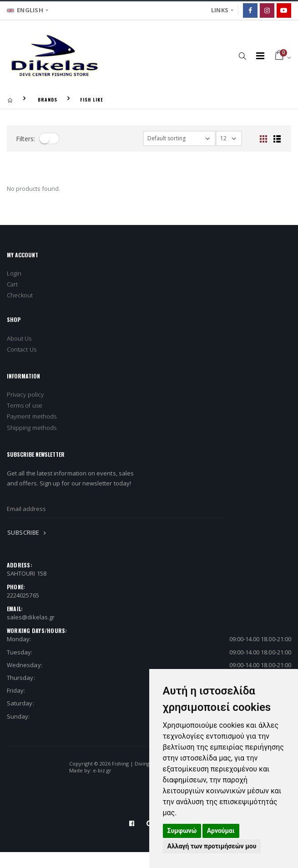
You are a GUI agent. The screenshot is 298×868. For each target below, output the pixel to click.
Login (14, 273)
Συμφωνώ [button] (182, 831)
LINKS (220, 10)
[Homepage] (10, 100)
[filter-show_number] (229, 138)
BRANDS (48, 100)
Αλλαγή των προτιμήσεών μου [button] (212, 846)
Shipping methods (32, 428)
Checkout (20, 295)
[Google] (284, 10)
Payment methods (32, 416)
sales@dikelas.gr (31, 617)
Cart (12, 284)
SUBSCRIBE (28, 532)
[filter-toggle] (49, 138)
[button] (243, 56)
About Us (19, 338)
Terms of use (25, 405)
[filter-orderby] (179, 138)
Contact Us (22, 349)
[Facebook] (250, 10)
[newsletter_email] (116, 509)
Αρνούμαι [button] (221, 831)
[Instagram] (267, 10)
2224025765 (23, 595)
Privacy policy (25, 394)
